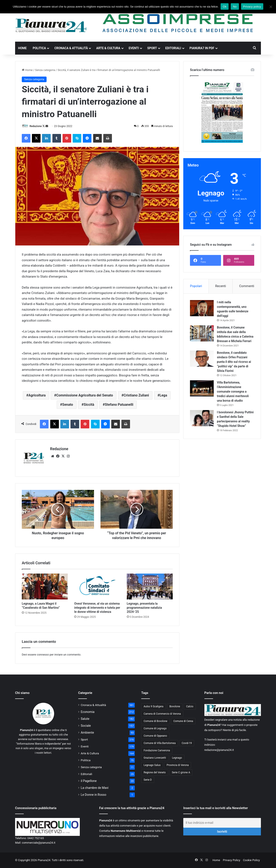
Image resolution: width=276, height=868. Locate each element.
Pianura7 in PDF (202, 48)
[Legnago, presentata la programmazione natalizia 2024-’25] (150, 587)
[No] (271, 7)
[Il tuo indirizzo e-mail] (222, 823)
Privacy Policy (232, 860)
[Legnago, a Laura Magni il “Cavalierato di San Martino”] (45, 587)
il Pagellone (89, 781)
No (235, 7)
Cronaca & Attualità (71, 48)
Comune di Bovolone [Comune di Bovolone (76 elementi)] (155, 721)
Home (22, 48)
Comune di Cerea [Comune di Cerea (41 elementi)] (183, 721)
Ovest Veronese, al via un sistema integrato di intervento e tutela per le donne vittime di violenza (97, 608)
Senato (67, 405)
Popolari (196, 286)
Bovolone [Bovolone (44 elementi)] (175, 706)
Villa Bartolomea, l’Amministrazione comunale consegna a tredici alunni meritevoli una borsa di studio (233, 392)
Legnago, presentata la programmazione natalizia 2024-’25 (144, 608)
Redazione (36, 126)
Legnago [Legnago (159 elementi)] (177, 758)
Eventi (134, 48)
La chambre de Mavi (95, 788)
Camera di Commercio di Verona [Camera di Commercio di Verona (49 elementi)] (162, 714)
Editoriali (173, 48)
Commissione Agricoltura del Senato (85, 395)
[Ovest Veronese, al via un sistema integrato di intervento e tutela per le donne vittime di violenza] (97, 587)
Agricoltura (37, 395)
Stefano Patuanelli (119, 405)
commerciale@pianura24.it (39, 843)
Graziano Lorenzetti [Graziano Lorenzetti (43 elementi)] (155, 758)
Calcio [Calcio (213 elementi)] (190, 706)
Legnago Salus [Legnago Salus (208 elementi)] (152, 765)
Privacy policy (252, 7)
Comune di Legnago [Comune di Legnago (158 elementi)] (155, 728)
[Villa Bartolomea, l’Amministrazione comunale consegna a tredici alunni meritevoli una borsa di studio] (202, 388)
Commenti (247, 286)
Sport (152, 48)
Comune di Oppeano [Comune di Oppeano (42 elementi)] (155, 736)
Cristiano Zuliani (136, 395)
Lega (163, 395)
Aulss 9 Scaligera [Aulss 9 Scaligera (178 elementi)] (154, 706)
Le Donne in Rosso (94, 795)
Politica (39, 48)
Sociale (86, 726)
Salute (85, 719)
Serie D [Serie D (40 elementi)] (148, 780)
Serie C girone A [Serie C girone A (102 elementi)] (181, 772)
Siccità (89, 405)
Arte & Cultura (108, 48)
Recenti (221, 286)
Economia (88, 712)
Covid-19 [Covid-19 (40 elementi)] (187, 743)
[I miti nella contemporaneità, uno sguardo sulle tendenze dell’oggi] (202, 308)
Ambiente (87, 733)
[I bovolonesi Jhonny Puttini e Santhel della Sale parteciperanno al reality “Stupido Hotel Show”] (202, 418)
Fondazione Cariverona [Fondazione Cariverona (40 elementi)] (157, 750)
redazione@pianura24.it (219, 750)
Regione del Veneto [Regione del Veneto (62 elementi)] (155, 772)
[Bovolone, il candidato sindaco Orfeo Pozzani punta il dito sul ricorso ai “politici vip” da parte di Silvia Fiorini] (202, 359)
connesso (43, 655)
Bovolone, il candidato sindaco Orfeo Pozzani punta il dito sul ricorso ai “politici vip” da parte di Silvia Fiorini (234, 362)
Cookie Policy (251, 860)
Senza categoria (45, 70)
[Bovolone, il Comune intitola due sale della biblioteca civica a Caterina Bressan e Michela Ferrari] (202, 333)
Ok (225, 7)
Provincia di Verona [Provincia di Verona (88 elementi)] (178, 765)
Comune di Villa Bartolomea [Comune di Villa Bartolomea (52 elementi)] (160, 743)
